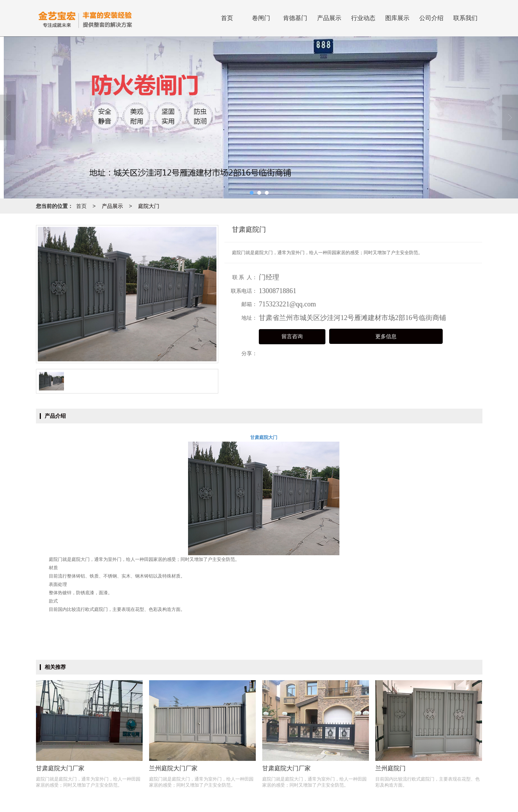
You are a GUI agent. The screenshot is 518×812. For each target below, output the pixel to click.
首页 (227, 18)
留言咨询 (292, 337)
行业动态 (363, 18)
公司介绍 (431, 18)
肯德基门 (295, 18)
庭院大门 (149, 206)
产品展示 (329, 18)
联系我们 (465, 18)
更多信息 (386, 337)
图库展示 (397, 18)
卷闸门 (261, 18)
